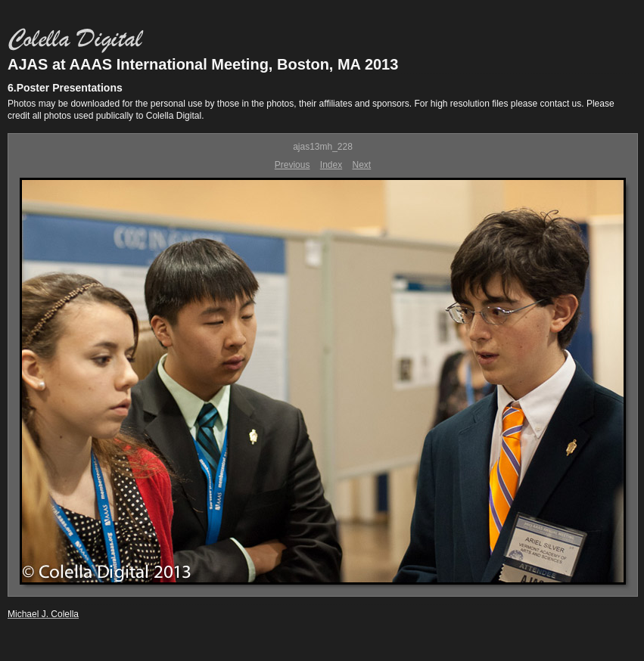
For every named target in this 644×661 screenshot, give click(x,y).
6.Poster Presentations (65, 88)
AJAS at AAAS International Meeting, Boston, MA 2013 (203, 64)
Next (362, 165)
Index (331, 165)
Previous (292, 165)
